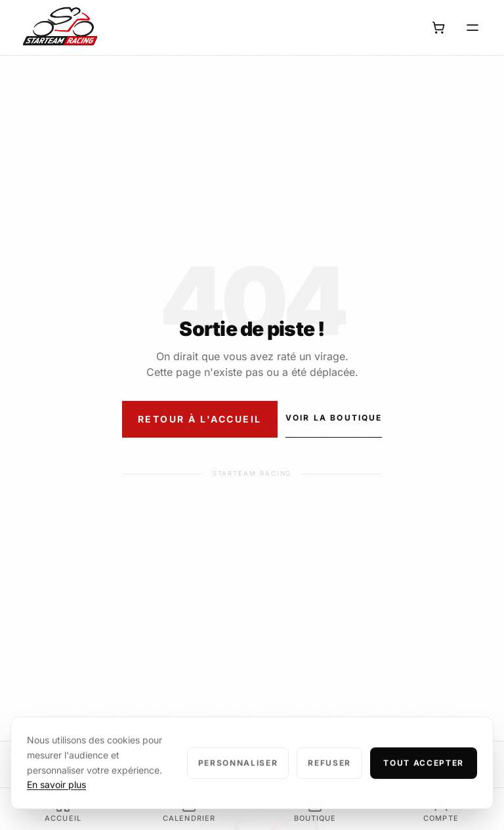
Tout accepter (424, 775)
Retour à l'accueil (200, 419)
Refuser (329, 775)
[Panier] (438, 28)
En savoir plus (56, 796)
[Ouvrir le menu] (472, 28)
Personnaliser (238, 775)
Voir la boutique (334, 418)
